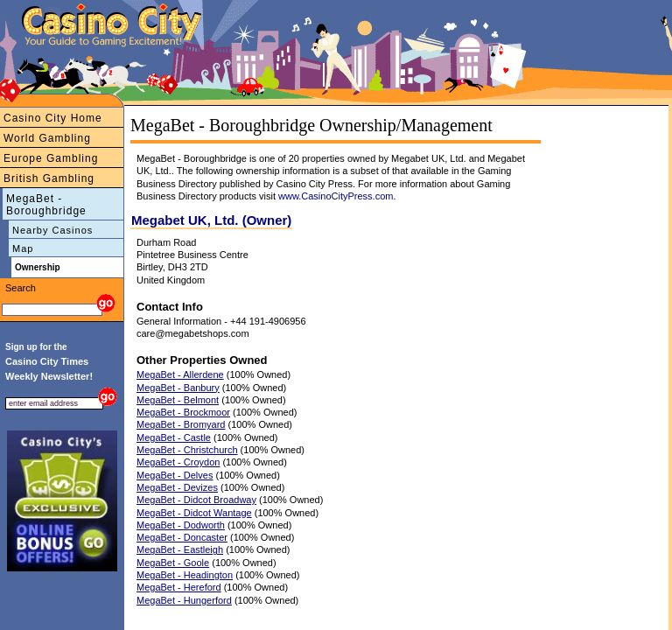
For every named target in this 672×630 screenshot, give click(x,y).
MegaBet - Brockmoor (183, 412)
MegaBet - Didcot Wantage (194, 513)
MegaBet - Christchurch (187, 450)
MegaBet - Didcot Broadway (196, 500)
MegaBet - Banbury (178, 388)
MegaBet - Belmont (178, 400)
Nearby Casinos (52, 230)
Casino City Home (53, 118)
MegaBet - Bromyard (181, 424)
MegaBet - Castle (174, 437)
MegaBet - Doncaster (182, 537)
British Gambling (49, 178)
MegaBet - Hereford (179, 587)
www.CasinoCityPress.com (336, 196)
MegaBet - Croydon (178, 462)
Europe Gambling (51, 158)
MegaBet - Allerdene (180, 374)
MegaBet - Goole (173, 563)
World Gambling (47, 138)
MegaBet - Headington (185, 575)
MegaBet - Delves (175, 475)
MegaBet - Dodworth (181, 525)
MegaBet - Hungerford (184, 600)
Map (23, 248)
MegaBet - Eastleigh (180, 549)
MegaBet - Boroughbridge (46, 205)
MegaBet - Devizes (177, 487)
